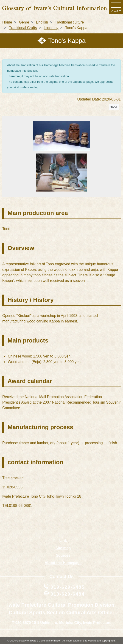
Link (63, 541)
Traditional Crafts (23, 28)
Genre (24, 22)
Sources (63, 555)
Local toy (51, 28)
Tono (114, 107)
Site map (63, 548)
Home (7, 22)
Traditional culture (69, 22)
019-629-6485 (68, 587)
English (42, 22)
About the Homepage (63, 563)
